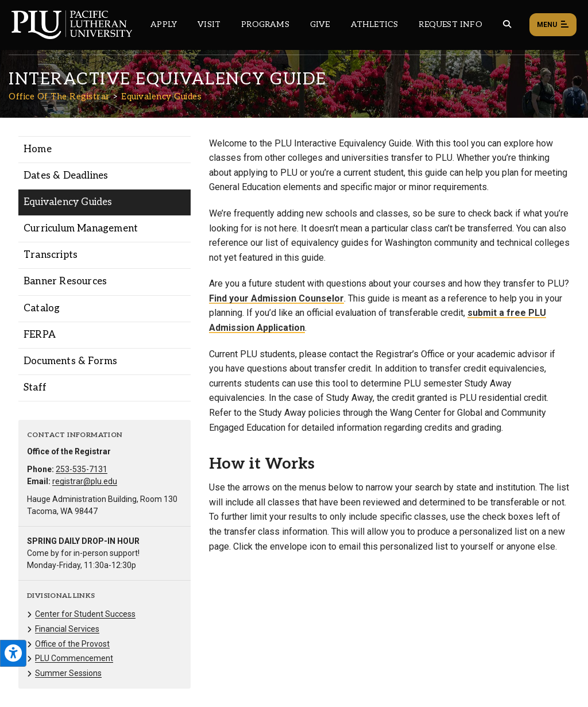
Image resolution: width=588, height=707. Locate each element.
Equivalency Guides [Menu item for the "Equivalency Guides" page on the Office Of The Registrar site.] (68, 202)
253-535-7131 (82, 469)
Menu (553, 25)
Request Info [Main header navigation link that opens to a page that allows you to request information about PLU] (450, 24)
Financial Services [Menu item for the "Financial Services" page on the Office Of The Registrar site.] (67, 629)
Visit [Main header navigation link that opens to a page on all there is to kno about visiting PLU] (209, 24)
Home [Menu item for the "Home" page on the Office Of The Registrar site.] (38, 149)
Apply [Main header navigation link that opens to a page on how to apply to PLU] (164, 24)
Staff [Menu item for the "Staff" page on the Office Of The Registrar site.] (35, 388)
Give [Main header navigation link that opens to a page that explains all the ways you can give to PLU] (320, 24)
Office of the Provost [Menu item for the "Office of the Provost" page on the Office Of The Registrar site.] (72, 644)
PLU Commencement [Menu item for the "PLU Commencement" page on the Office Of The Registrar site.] (74, 658)
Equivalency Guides (161, 96)
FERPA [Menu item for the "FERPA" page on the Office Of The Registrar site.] (40, 335)
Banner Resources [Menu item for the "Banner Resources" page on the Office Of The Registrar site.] (65, 281)
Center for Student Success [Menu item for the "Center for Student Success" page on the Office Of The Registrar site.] (85, 614)
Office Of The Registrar (59, 96)
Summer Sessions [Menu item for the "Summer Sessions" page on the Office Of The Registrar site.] (68, 673)
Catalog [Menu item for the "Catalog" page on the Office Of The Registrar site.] (42, 308)
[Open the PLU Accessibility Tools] (13, 653)
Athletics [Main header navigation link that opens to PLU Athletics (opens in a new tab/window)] (375, 24)
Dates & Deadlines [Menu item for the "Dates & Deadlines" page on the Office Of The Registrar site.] (66, 176)
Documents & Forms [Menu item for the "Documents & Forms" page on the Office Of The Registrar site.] (70, 361)
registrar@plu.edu (85, 481)
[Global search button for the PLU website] (507, 24)
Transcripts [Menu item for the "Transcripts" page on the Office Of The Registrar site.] (51, 255)
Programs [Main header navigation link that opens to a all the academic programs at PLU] (265, 24)
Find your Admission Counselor (276, 298)
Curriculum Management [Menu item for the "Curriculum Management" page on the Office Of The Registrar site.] (81, 229)
